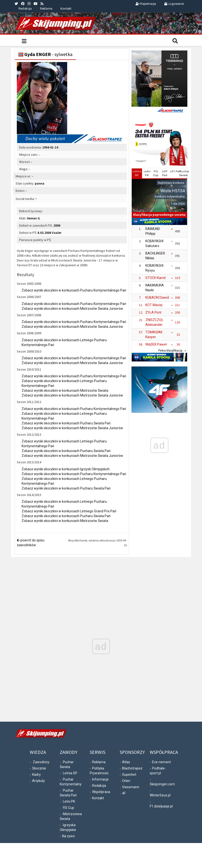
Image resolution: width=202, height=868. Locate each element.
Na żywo (68, 836)
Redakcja (25, 9)
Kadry (36, 775)
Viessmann (131, 787)
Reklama (46, 9)
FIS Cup (68, 808)
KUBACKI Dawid (157, 298)
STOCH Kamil (155, 278)
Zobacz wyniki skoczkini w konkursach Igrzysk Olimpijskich (66, 469)
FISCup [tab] (156, 173)
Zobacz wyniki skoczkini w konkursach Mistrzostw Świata (65, 391)
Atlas (126, 762)
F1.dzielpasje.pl (161, 806)
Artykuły (39, 781)
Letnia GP (70, 773)
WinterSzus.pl (160, 795)
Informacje (100, 779)
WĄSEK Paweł (156, 344)
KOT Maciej (154, 305)
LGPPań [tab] (165, 173)
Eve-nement (161, 762)
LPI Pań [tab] (174, 171)
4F (124, 793)
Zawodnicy (41, 762)
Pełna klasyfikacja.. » (172, 350)
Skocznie (39, 768)
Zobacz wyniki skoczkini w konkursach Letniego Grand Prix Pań (69, 511)
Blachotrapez (132, 768)
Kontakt (66, 9)
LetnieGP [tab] (137, 173)
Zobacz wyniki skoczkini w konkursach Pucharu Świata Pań (66, 423)
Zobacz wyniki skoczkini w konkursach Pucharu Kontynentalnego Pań (74, 290)
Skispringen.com (162, 784)
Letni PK (69, 801)
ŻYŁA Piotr (154, 312)
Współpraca (101, 792)
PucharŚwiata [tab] (183, 173)
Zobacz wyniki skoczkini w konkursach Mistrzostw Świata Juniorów (72, 309)
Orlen (126, 781)
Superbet (129, 775)
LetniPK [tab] (147, 173)
